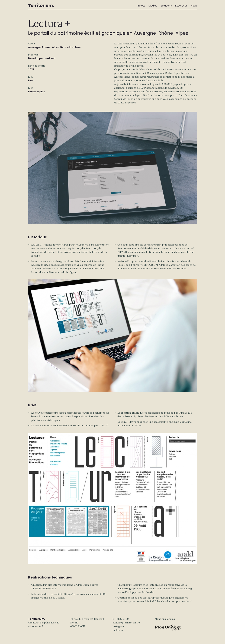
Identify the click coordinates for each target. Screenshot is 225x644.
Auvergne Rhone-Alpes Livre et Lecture (55, 47)
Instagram (118, 626)
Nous (194, 6)
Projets (141, 6)
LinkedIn (118, 630)
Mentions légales (165, 619)
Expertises (181, 6)
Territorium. (41, 6)
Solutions (166, 6)
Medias (153, 6)
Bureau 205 (143, 73)
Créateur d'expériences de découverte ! (44, 623)
